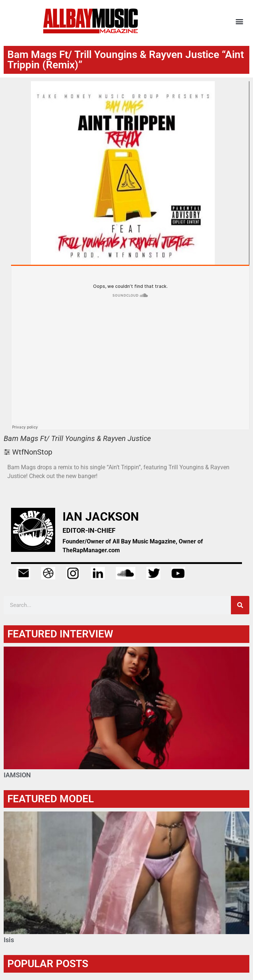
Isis (9, 940)
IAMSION (17, 775)
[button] (240, 21)
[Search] (240, 605)
